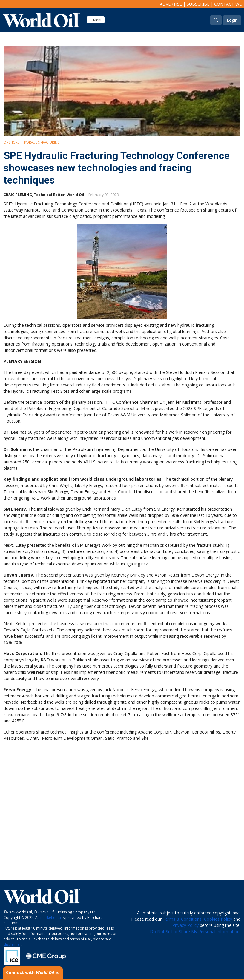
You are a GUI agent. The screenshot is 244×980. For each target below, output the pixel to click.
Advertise (171, 4)
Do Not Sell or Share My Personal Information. (195, 932)
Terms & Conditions (182, 919)
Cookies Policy (218, 919)
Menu (96, 20)
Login (232, 20)
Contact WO (228, 4)
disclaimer (12, 944)
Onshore (11, 142)
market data (51, 917)
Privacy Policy (185, 925)
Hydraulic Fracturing (41, 142)
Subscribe (198, 4)
